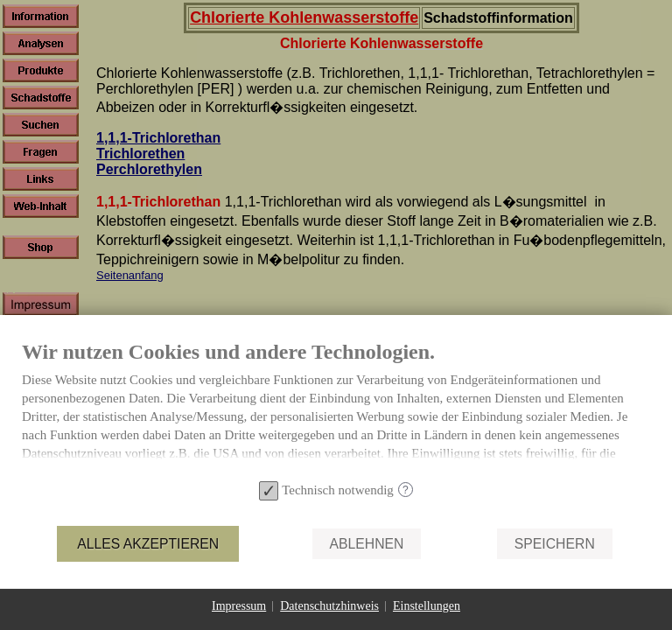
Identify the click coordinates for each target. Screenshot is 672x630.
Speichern (555, 544)
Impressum (239, 606)
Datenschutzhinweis (329, 606)
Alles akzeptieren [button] (148, 544)
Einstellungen (427, 606)
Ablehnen (367, 544)
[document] (336, 407)
